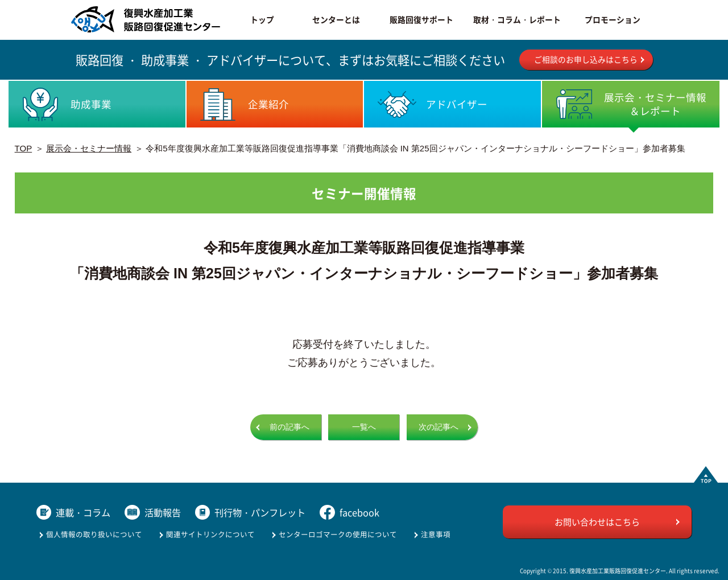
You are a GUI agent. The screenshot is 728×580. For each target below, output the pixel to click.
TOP (24, 148)
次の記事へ (439, 427)
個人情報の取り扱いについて (94, 534)
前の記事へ (289, 427)
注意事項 (436, 534)
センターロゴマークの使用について (338, 534)
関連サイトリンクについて (210, 534)
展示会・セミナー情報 (89, 148)
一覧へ (364, 427)
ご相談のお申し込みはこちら (586, 59)
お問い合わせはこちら (597, 522)
